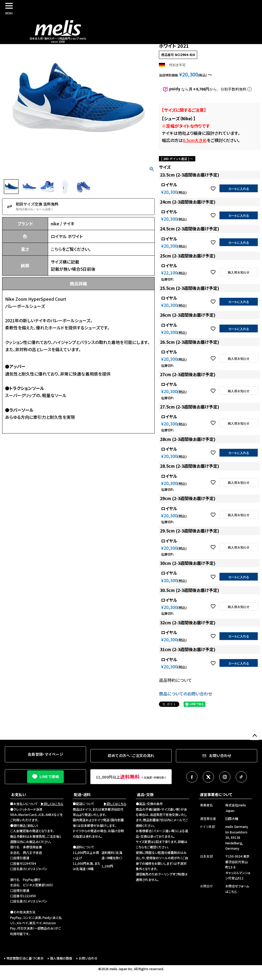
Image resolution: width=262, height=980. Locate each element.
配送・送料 (82, 794)
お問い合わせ (88, 958)
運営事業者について (216, 794)
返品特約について (175, 680)
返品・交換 (145, 794)
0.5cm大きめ (195, 140)
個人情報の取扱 (61, 958)
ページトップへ (255, 736)
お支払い (19, 794)
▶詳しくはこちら (52, 804)
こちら (56, 249)
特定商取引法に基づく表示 (25, 958)
